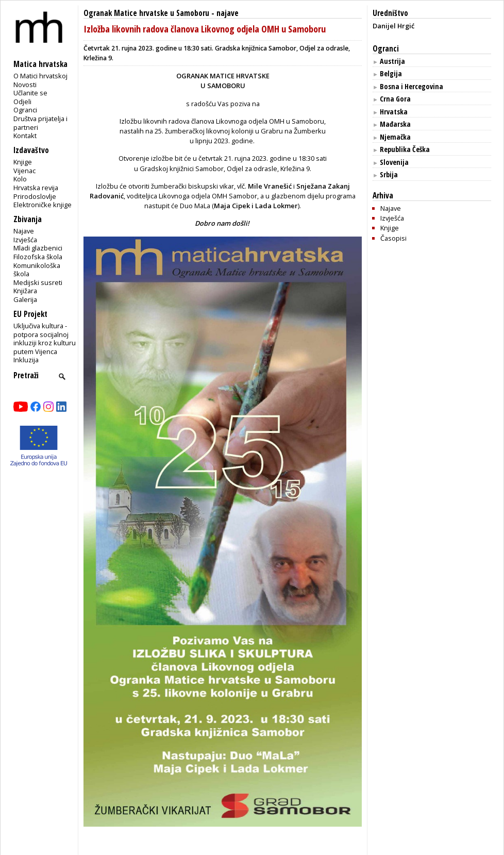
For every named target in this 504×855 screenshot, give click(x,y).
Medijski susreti (38, 282)
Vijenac (24, 171)
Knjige (23, 162)
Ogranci (25, 110)
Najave (24, 231)
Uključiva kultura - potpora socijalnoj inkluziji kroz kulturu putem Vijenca (45, 339)
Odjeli (22, 102)
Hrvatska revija (36, 188)
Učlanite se (30, 93)
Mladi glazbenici (38, 248)
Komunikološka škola (37, 270)
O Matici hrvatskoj (40, 76)
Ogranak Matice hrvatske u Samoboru (146, 13)
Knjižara (25, 291)
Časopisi (393, 238)
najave (228, 13)
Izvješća (25, 240)
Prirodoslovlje (35, 196)
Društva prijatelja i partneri (40, 123)
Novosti (25, 85)
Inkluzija (26, 360)
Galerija (25, 299)
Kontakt (25, 136)
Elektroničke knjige (43, 205)
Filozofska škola (38, 257)
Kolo (20, 179)
